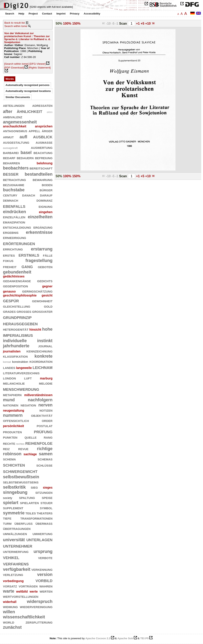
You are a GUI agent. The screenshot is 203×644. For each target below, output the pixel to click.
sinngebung (15, 492)
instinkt (45, 341)
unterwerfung (16, 551)
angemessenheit (20, 122)
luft (28, 378)
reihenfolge (39, 443)
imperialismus (18, 335)
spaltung (27, 497)
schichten (14, 465)
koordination (41, 361)
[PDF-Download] (14, 68)
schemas (45, 459)
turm (7, 523)
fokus (8, 260)
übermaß (44, 523)
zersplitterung (39, 622)
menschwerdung (21, 389)
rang (48, 437)
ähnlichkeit (29, 111)
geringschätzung (37, 291)
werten (46, 591)
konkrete (44, 356)
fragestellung (39, 260)
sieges (48, 488)
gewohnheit (42, 301)
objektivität (42, 415)
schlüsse (44, 465)
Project (33, 14)
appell (34, 131)
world (9, 622)
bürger (46, 190)
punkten (10, 437)
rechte (9, 443)
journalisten (12, 351)
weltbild (22, 592)
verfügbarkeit (17, 569)
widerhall (10, 602)
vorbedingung (13, 581)
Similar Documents (18, 97)
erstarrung (42, 249)
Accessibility (92, 14)
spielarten (29, 503)
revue (23, 449)
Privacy (75, 14)
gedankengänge (17, 281)
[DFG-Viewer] (37, 64)
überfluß (24, 523)
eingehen (46, 212)
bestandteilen (39, 174)
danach (29, 195)
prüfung (43, 431)
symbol (46, 508)
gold (48, 306)
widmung (10, 607)
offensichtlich (16, 420)
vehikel (11, 557)
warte (9, 591)
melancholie (14, 383)
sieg (34, 487)
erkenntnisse (39, 232)
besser (11, 174)
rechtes (20, 444)
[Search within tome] (16, 64)
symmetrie (14, 513)
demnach (11, 200)
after (8, 111)
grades (9, 311)
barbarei (11, 153)
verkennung (42, 569)
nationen (11, 405)
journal (45, 346)
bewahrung (43, 180)
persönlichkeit (13, 426)
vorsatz (10, 586)
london (9, 378)
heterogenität (16, 329)
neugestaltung (14, 411)
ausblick (43, 136)
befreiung (44, 158)
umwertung (43, 534)
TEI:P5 (144, 638)
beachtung (43, 153)
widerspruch (40, 601)
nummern (13, 415)
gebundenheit (17, 272)
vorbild (44, 580)
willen (9, 612)
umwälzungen (15, 534)
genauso (9, 291)
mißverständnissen (38, 395)
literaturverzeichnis (21, 373)
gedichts (45, 281)
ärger (47, 131)
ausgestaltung (16, 142)
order (47, 420)
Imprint (61, 14)
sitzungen (44, 492)
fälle (48, 255)
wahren (46, 586)
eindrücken (14, 212)
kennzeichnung (39, 351)
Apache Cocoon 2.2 (98, 638)
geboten (45, 267)
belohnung (45, 163)
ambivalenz (13, 117)
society (8, 498)
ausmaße (44, 142)
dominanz (45, 200)
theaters (45, 513)
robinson (12, 454)
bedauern (25, 158)
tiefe (7, 518)
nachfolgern (40, 400)
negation (28, 405)
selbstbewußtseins (21, 482)
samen (46, 454)
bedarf (9, 158)
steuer (46, 503)
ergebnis (11, 232)
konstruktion (20, 362)
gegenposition (15, 286)
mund (9, 400)
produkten (12, 432)
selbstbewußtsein (21, 477)
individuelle (15, 341)
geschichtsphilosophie (20, 295)
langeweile (24, 368)
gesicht (47, 295)
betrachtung (14, 180)
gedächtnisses (14, 276)
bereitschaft (41, 168)
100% (67, 23)
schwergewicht (20, 471)
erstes (9, 255)
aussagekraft (10, 148)
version (45, 574)
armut (8, 137)
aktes (50, 112)
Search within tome (16, 26)
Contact (47, 14)
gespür (11, 300)
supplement (13, 508)
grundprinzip (17, 317)
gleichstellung (17, 306)
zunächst (12, 627)
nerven (45, 405)
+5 (143, 23)
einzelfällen (14, 217)
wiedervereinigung (36, 607)
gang (27, 266)
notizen (46, 410)
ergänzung (43, 227)
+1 (138, 23)
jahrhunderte (16, 346)
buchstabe (14, 190)
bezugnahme (14, 185)
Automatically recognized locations (28, 91)
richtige (45, 449)
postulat (45, 426)
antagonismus (15, 131)
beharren (11, 163)
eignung (46, 206)
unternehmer (18, 546)
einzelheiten (40, 217)
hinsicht (35, 330)
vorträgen (28, 586)
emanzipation (14, 222)
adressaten (42, 105)
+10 (148, 23)
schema (9, 459)
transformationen (36, 518)
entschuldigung (17, 227)
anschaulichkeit (15, 126)
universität (14, 540)
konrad (7, 362)
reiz (6, 449)
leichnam (43, 367)
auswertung (42, 147)
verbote (45, 558)
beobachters (16, 168)
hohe (47, 329)
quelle (31, 437)
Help (21, 14)
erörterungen (19, 243)
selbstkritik (14, 487)
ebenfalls (14, 206)
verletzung (13, 574)
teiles (31, 513)
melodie (46, 383)
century (10, 195)
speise (47, 497)
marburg (46, 378)
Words (10, 79)
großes (24, 311)
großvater (42, 311)
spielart (11, 503)
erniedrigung (15, 237)
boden (47, 185)
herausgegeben (20, 323)
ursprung (43, 551)
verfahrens (16, 564)
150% (76, 23)
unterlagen (39, 539)
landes (9, 367)
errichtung (13, 249)
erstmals (29, 255)
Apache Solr (125, 638)
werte (34, 592)
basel (26, 153)
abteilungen (14, 105)
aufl (23, 137)
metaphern (12, 395)
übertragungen (17, 528)
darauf (46, 195)
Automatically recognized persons (28, 85)
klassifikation (15, 356)
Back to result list (15, 23)
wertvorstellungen (21, 596)
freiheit (10, 267)
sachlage (30, 454)
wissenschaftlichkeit (24, 617)
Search (10, 14)
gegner (47, 286)
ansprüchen (44, 126)
